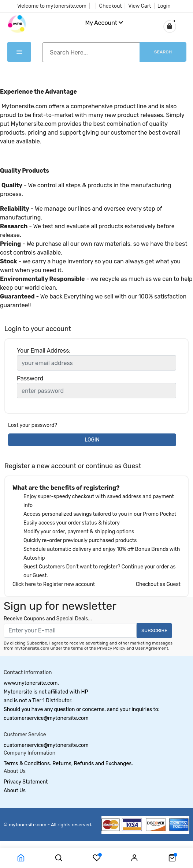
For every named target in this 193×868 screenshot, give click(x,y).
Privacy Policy (111, 648)
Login (164, 6)
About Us (15, 791)
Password (30, 378)
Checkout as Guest (158, 584)
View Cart (140, 6)
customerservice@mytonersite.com (46, 745)
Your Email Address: (44, 351)
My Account (105, 23)
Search (163, 52)
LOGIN (92, 440)
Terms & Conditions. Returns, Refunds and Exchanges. (68, 764)
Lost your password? (33, 425)
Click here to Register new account (54, 584)
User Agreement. (152, 648)
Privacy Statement (26, 782)
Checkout (111, 6)
